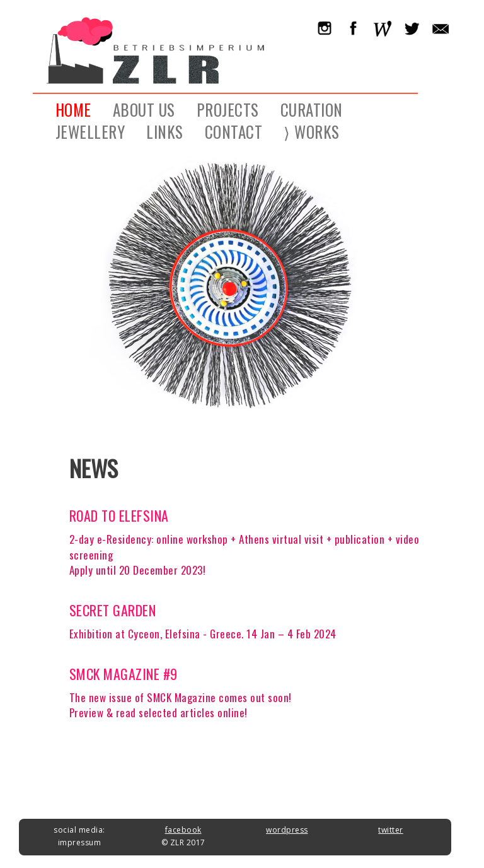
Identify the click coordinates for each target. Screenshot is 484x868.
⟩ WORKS (312, 131)
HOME (73, 108)
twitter (391, 830)
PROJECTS (228, 108)
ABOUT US (144, 108)
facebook (183, 830)
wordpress (287, 830)
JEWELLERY (90, 131)
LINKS (165, 131)
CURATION (312, 108)
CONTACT (234, 131)
